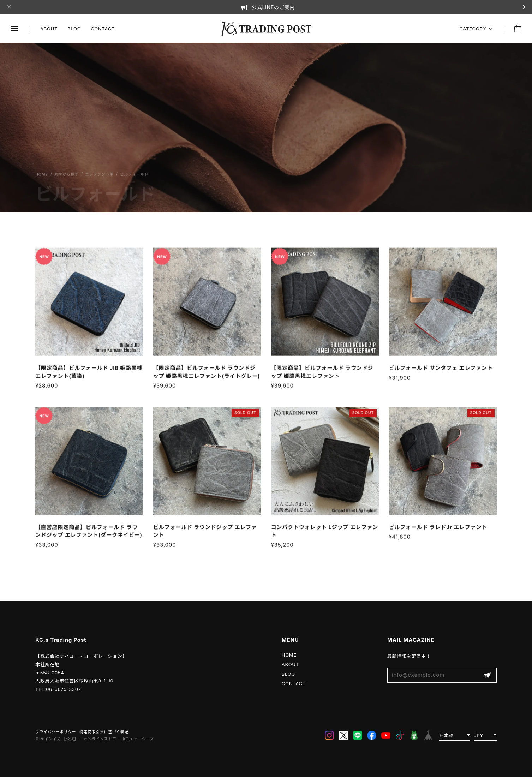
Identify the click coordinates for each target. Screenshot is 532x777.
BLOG (74, 29)
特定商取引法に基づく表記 (104, 732)
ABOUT (49, 29)
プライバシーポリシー (56, 732)
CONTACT (103, 29)
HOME (289, 655)
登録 (488, 675)
